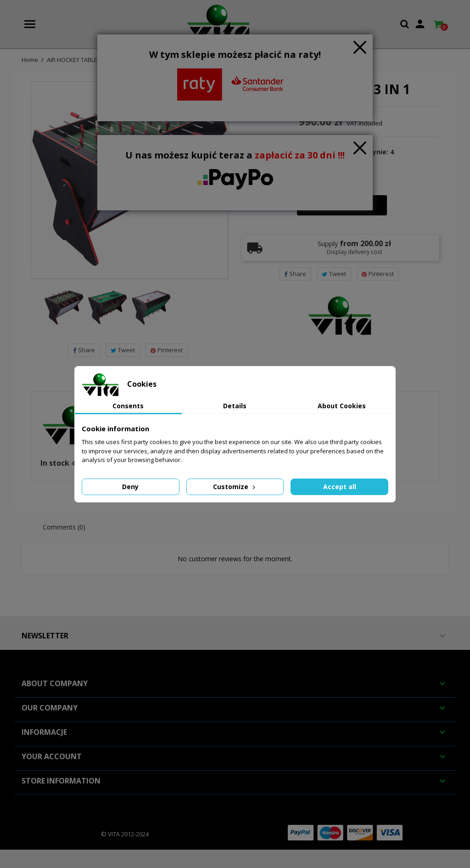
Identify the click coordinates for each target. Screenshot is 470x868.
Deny (130, 487)
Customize (235, 487)
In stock (55, 463)
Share (84, 350)
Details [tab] (235, 406)
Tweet (123, 350)
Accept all (340, 487)
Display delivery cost (355, 252)
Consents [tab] (128, 406)
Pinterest (167, 350)
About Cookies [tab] (342, 406)
